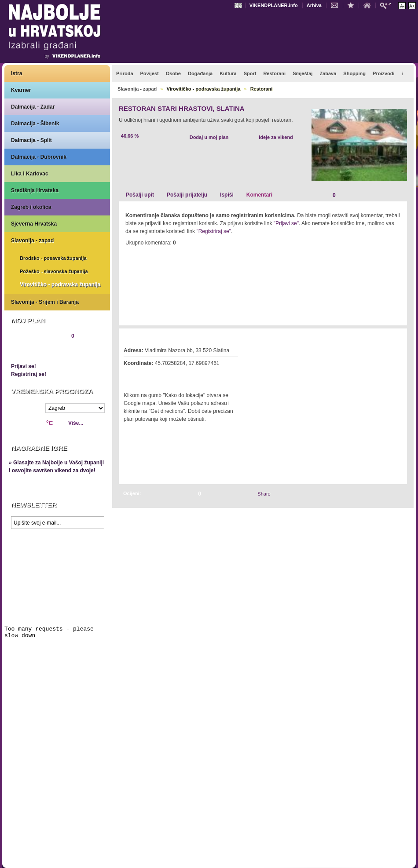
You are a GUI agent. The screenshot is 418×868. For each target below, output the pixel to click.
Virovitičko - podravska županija (60, 284)
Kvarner (21, 90)
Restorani (262, 89)
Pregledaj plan (37, 351)
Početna (369, 5)
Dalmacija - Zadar (33, 107)
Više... (76, 423)
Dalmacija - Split (31, 140)
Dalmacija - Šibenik (35, 124)
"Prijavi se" (286, 223)
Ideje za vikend (276, 137)
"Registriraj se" (214, 231)
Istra (16, 73)
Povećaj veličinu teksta (412, 6)
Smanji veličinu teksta (402, 6)
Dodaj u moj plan (209, 137)
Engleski (239, 5)
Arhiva (314, 5)
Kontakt (337, 5)
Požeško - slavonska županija (54, 271)
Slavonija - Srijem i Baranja (45, 302)
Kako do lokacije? (150, 376)
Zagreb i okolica (31, 207)
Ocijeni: (132, 493)
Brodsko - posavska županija (53, 258)
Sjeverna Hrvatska (34, 224)
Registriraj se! (29, 374)
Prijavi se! (24, 366)
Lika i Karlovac (30, 174)
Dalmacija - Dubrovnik (39, 157)
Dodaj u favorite (353, 5)
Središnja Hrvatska (35, 190)
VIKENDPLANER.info (274, 5)
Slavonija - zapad (32, 241)
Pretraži (388, 5)
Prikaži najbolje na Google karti (57, 586)
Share (264, 494)
